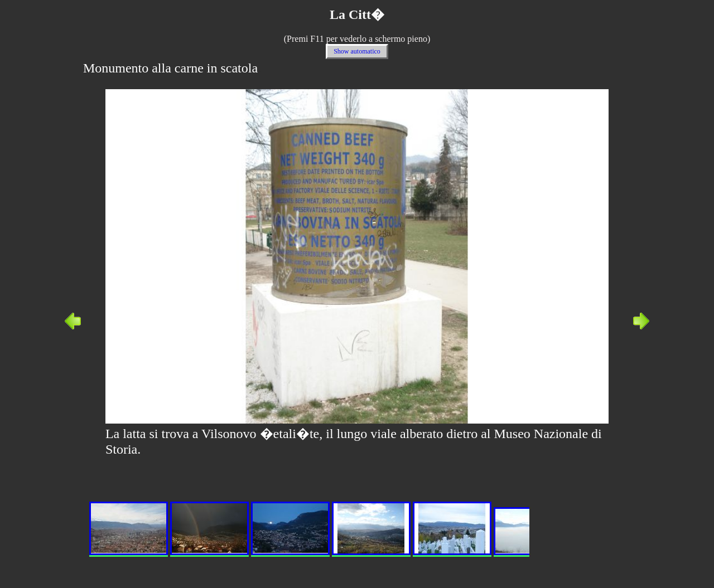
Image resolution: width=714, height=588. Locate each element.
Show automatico (357, 51)
